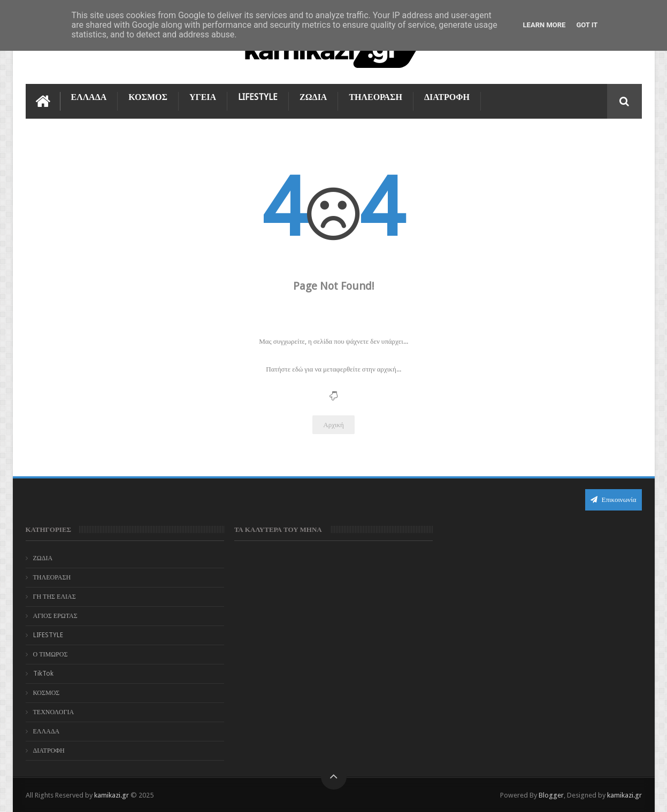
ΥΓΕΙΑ (203, 97)
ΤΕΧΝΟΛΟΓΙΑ (54, 712)
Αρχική (333, 425)
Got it (587, 25)
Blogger (551, 795)
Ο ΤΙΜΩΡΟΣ (51, 654)
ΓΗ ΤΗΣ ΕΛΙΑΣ (55, 597)
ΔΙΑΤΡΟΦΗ (447, 97)
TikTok (43, 674)
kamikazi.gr (112, 795)
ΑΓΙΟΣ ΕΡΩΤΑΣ (55, 616)
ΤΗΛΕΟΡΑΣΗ (375, 97)
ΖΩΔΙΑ (313, 97)
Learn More (545, 25)
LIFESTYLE (258, 97)
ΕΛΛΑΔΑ (89, 97)
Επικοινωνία (614, 500)
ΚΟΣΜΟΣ (148, 97)
